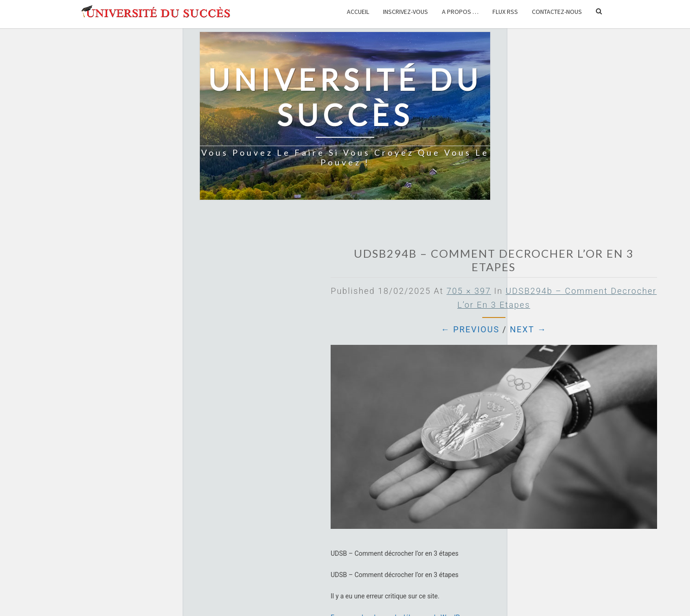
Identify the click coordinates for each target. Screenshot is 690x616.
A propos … (460, 12)
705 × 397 (469, 291)
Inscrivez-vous (406, 12)
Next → (528, 329)
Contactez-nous (557, 12)
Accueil (358, 12)
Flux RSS (505, 12)
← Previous (470, 329)
